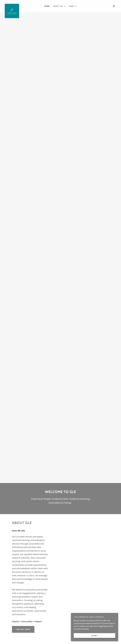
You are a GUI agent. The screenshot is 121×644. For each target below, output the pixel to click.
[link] (19, 5)
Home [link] (47, 6)
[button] (59, 6)
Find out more (23, 629)
